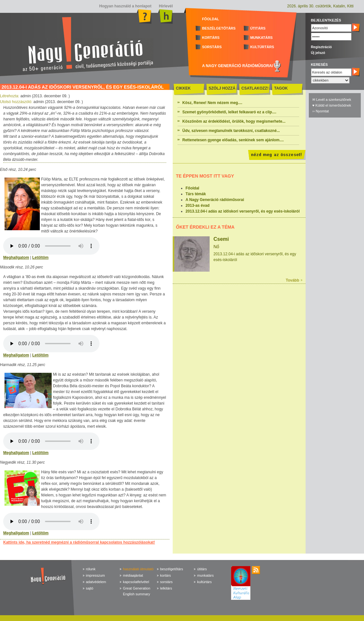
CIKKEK (183, 88)
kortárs (166, 575)
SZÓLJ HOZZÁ (222, 88)
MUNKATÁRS (261, 38)
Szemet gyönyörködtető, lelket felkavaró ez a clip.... (229, 112)
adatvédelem (96, 582)
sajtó (90, 588)
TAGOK (281, 88)
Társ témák (196, 194)
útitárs (202, 569)
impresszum (95, 575)
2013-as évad (198, 206)
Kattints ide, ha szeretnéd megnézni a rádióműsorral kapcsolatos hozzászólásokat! (79, 542)
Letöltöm (40, 258)
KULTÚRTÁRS (262, 47)
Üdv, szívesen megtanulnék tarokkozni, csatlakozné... (231, 131)
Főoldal (192, 188)
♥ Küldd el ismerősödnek (332, 105)
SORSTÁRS (212, 47)
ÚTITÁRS (258, 28)
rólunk (91, 569)
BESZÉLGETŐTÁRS (219, 28)
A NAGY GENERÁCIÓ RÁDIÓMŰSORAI (237, 66)
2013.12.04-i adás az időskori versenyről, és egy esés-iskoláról (243, 211)
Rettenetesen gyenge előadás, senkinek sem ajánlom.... (233, 140)
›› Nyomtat (321, 111)
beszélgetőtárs (172, 569)
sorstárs (166, 582)
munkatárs (205, 575)
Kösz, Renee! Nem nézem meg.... (212, 103)
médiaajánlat (133, 575)
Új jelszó (318, 53)
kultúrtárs (204, 582)
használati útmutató (138, 569)
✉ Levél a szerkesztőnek (332, 100)
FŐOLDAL (210, 19)
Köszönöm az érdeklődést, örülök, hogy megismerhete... (234, 121)
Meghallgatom (16, 258)
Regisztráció (321, 47)
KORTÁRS (211, 38)
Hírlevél (165, 6)
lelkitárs (166, 588)
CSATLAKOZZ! (255, 88)
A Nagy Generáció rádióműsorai (215, 200)
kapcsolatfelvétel (136, 582)
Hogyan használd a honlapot (125, 6)
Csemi (221, 239)
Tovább (292, 280)
